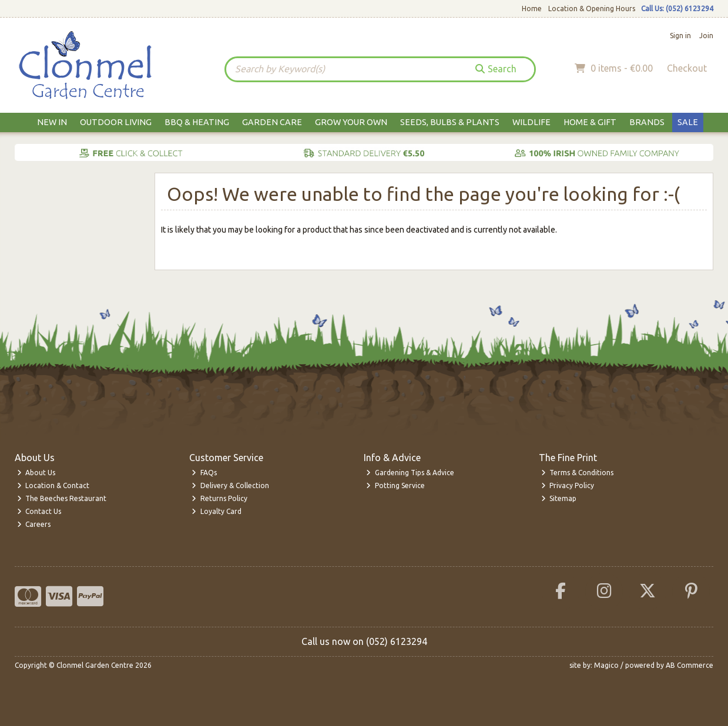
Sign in (680, 36)
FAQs (204, 473)
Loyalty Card (217, 511)
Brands (647, 122)
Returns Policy (219, 498)
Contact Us (39, 511)
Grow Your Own (351, 122)
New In (52, 122)
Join (706, 36)
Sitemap (559, 498)
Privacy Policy (568, 485)
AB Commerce (690, 665)
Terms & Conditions (578, 473)
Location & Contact (53, 485)
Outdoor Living (116, 122)
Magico (606, 665)
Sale (688, 122)
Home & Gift (590, 122)
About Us (36, 473)
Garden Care (272, 122)
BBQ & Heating (197, 122)
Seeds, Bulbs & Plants (450, 122)
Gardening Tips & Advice (410, 473)
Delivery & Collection (230, 485)
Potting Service (395, 485)
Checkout (687, 68)
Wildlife (531, 122)
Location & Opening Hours (592, 9)
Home (532, 9)
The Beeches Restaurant (62, 498)
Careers (34, 524)
